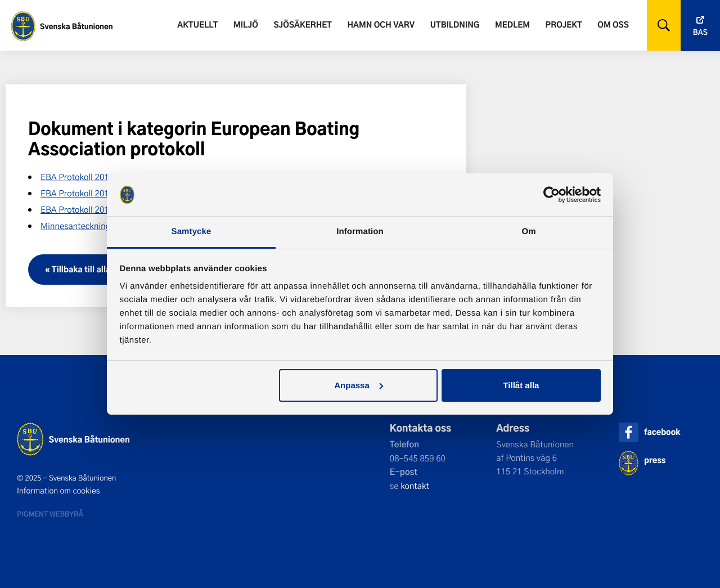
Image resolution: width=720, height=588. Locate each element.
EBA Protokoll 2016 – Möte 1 (94, 193)
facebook (662, 432)
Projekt (564, 24)
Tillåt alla (521, 385)
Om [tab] (528, 232)
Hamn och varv (381, 24)
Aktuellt (197, 24)
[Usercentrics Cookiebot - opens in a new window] (552, 195)
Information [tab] (360, 232)
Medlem (512, 24)
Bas (700, 32)
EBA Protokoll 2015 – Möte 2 (94, 177)
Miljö (246, 24)
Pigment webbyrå (50, 514)
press (655, 460)
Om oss (613, 24)
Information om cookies (58, 491)
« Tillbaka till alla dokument (98, 269)
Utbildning (455, 24)
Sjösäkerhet (302, 24)
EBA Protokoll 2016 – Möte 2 (94, 209)
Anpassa (359, 385)
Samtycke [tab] (192, 232)
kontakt (415, 486)
